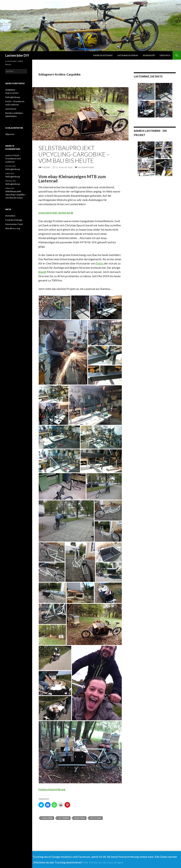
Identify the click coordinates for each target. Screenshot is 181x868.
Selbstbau (80, 818)
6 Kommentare (86, 167)
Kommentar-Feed (14, 224)
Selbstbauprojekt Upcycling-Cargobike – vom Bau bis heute (74, 154)
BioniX (42, 272)
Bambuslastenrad (103, 55)
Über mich (165, 55)
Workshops (149, 55)
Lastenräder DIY (17, 55)
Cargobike (47, 818)
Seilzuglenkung (12, 97)
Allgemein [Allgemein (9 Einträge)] (10, 134)
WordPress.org (13, 228)
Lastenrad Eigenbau (128, 55)
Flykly (99, 263)
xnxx (8, 155)
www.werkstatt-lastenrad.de (56, 213)
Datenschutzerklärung (52, 789)
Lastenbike (64, 818)
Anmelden (10, 216)
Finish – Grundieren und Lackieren (13, 159)
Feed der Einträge (14, 220)
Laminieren (11, 109)
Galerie (46, 167)
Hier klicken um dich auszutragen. (103, 862)
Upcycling (96, 818)
